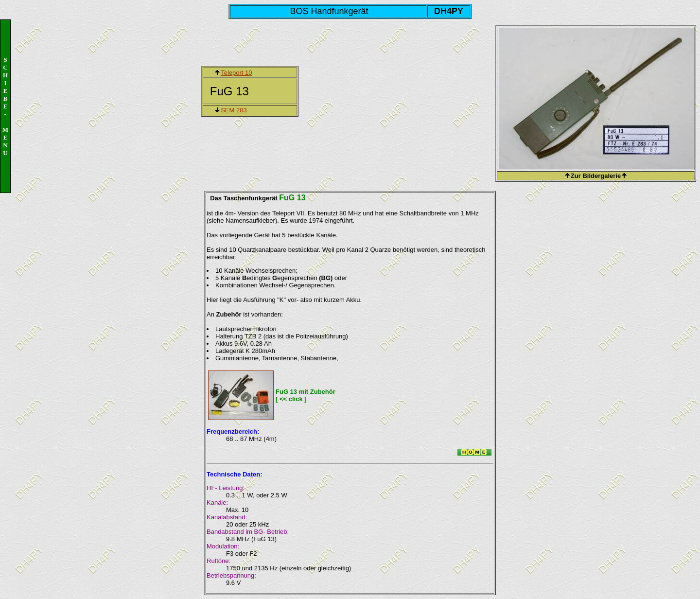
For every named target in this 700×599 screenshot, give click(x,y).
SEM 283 (234, 110)
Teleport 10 (236, 73)
